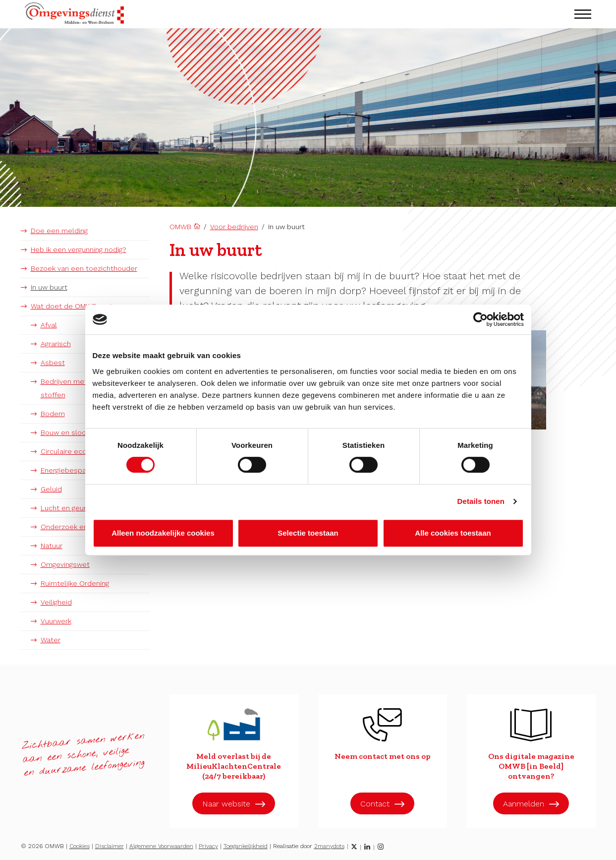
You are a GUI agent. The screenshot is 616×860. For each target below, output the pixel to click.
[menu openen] (583, 14)
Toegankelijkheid (246, 846)
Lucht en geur (63, 508)
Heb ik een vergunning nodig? (79, 249)
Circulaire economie (74, 451)
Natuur (52, 546)
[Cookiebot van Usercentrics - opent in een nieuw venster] (480, 319)
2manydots (329, 846)
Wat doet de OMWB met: (72, 306)
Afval (49, 325)
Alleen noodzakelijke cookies (163, 533)
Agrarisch (56, 344)
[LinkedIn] (367, 847)
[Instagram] (381, 847)
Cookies (80, 846)
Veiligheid (56, 602)
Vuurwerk (56, 621)
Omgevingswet (65, 564)
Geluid (51, 489)
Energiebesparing (69, 470)
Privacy (208, 846)
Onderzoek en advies (76, 527)
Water (51, 640)
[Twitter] (354, 847)
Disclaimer (110, 846)
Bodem (53, 414)
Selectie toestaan (308, 533)
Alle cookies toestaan (453, 533)
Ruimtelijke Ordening (75, 583)
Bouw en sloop (66, 432)
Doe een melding (59, 231)
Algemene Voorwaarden (161, 846)
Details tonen (481, 501)
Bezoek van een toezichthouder (84, 268)
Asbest (53, 363)
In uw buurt (49, 287)
